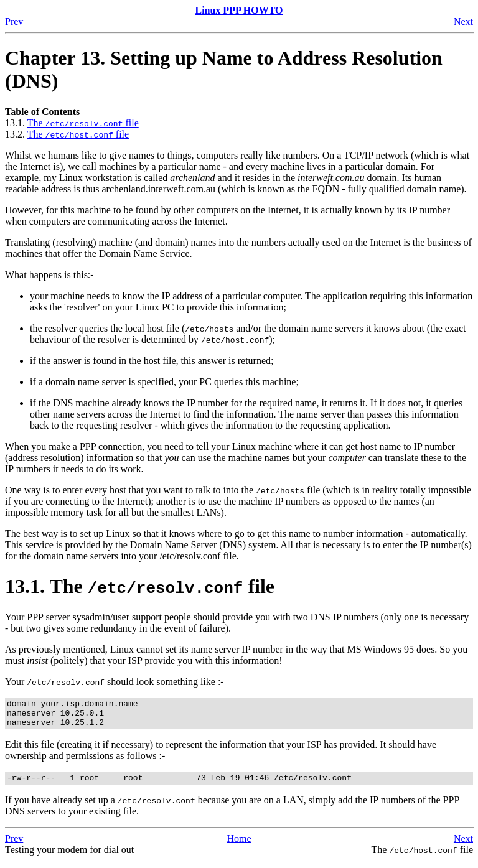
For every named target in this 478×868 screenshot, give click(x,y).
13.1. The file (140, 586)
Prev (14, 21)
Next (463, 21)
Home (239, 846)
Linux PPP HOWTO (239, 10)
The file (83, 123)
